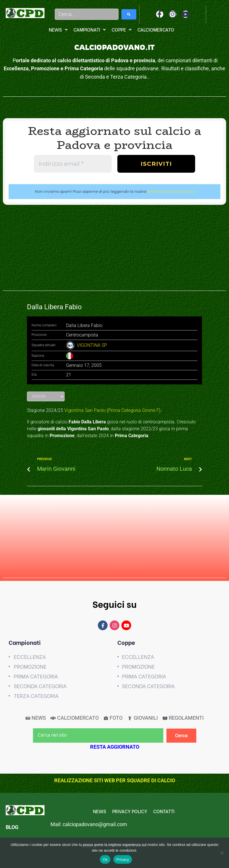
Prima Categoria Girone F (134, 410)
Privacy (123, 860)
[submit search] (129, 14)
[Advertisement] (114, 251)
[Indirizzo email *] (73, 164)
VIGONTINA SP (92, 345)
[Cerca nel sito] (98, 735)
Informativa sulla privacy (171, 191)
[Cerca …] (87, 14)
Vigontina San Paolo (85, 410)
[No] (222, 853)
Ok (105, 860)
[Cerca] (182, 736)
